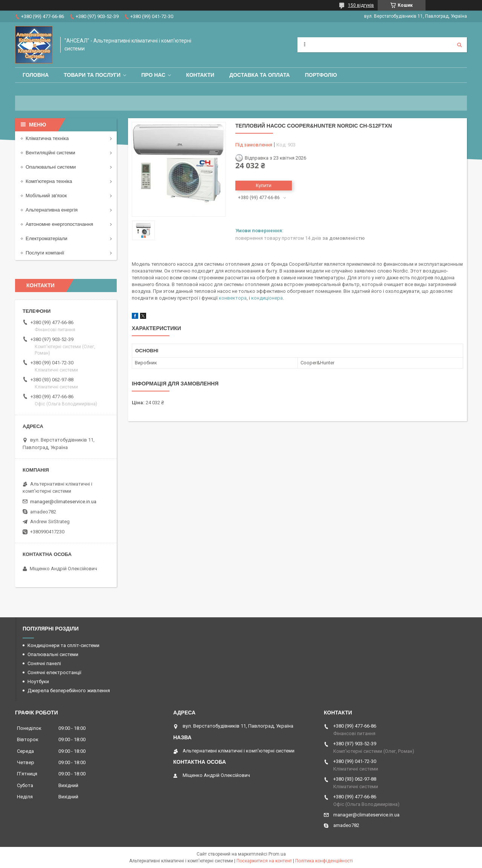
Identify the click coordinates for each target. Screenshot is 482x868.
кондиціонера (267, 298)
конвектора (233, 298)
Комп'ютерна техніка (49, 181)
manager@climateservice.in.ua (63, 502)
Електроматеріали (47, 238)
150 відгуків (361, 5)
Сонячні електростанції (54, 672)
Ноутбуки (38, 681)
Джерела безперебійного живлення (69, 691)
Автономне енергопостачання (59, 224)
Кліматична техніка (47, 138)
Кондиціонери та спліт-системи (63, 645)
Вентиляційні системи (50, 153)
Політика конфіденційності (324, 861)
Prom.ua (277, 854)
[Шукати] (459, 45)
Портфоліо (321, 75)
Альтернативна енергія (52, 210)
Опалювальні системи (51, 167)
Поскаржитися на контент (264, 861)
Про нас (153, 75)
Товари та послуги (92, 75)
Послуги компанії (45, 253)
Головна (36, 75)
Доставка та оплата (260, 75)
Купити (264, 185)
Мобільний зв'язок (46, 196)
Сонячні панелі (44, 663)
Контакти (200, 75)
